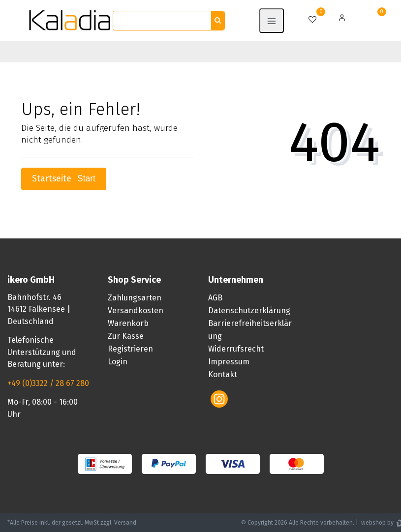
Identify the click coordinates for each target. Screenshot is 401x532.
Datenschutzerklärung (249, 310)
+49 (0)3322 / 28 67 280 (48, 383)
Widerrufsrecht (236, 349)
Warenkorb (128, 323)
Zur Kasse (126, 336)
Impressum (229, 362)
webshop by (377, 523)
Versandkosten (136, 310)
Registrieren (130, 349)
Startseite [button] (64, 179)
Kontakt (223, 374)
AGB (215, 298)
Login (118, 362)
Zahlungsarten (135, 298)
